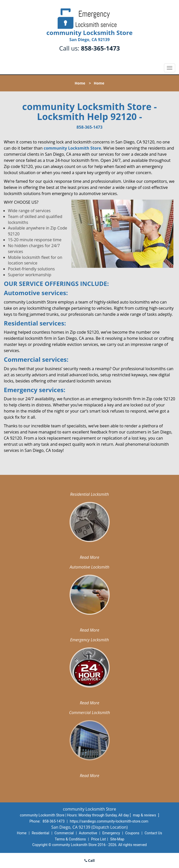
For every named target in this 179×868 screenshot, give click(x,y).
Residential (40, 833)
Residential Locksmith (89, 494)
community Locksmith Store (72, 148)
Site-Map (117, 839)
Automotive (88, 833)
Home (80, 83)
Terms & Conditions (70, 839)
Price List (98, 839)
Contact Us (153, 833)
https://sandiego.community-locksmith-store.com (109, 821)
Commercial (64, 833)
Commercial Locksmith (89, 713)
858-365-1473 (100, 48)
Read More (89, 557)
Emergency (111, 833)
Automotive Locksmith (89, 567)
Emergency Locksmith (89, 640)
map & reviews (145, 815)
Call (90, 860)
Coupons (132, 833)
